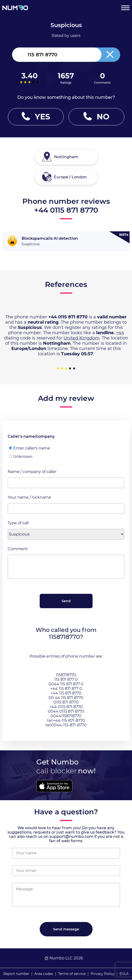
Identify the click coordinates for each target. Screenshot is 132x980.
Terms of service (72, 974)
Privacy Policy (103, 974)
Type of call (18, 523)
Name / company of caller (32, 472)
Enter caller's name (29, 448)
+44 (120, 333)
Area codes (44, 974)
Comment (18, 549)
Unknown (21, 457)
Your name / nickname (29, 497)
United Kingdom (82, 338)
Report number (16, 974)
